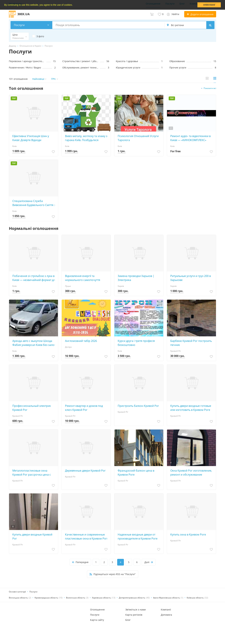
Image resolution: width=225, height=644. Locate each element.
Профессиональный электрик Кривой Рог (32, 408)
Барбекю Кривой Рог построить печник (191, 343)
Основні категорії (17, 592)
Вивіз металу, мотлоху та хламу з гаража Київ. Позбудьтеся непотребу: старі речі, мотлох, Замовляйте (86, 138)
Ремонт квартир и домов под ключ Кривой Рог (84, 408)
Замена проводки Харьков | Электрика (136, 278)
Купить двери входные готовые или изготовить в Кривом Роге (191, 408)
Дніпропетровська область (132, 598)
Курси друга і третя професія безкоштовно (136, 343)
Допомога (166, 615)
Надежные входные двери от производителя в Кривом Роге (138, 536)
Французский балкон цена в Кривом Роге (136, 473)
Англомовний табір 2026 (81, 341)
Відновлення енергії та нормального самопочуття (83, 278)
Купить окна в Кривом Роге (188, 534)
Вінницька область (18, 598)
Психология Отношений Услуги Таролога (138, 138)
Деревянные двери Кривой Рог (85, 471)
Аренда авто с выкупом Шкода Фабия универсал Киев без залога (35, 343)
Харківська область (101, 598)
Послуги (33, 592)
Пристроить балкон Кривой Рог (138, 406)
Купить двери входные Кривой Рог (32, 536)
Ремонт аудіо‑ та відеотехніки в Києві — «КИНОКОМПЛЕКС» (190, 138)
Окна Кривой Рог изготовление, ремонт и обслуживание (191, 473)
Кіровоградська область (46, 598)
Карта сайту (97, 620)
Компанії (166, 610)
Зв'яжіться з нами (136, 610)
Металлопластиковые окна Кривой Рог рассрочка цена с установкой (32, 473)
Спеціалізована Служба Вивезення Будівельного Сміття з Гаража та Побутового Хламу (34, 203)
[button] (74, 5)
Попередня (80, 562)
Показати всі (210, 88)
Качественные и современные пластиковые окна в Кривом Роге (87, 536)
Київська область (195, 598)
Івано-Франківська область (166, 598)
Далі (149, 562)
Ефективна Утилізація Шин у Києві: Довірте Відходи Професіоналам (31, 138)
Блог (128, 620)
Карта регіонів (134, 615)
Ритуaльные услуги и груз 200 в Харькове (191, 278)
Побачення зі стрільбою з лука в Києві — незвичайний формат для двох (34, 278)
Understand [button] (209, 5)
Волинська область (76, 598)
